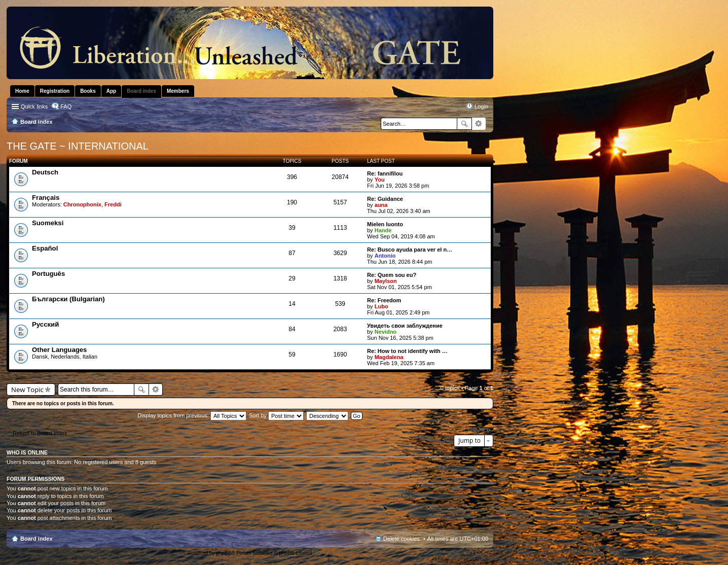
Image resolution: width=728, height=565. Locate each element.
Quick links (34, 107)
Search (464, 124)
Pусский (45, 324)
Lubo (381, 306)
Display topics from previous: (192, 415)
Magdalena (389, 357)
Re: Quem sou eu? (392, 275)
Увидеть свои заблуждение (405, 326)
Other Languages (59, 350)
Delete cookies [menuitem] (402, 539)
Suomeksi (48, 223)
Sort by (276, 415)
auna (381, 205)
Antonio (385, 256)
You (380, 180)
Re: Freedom (384, 300)
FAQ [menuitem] (66, 107)
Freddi (113, 204)
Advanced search (479, 124)
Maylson (386, 281)
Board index (37, 539)
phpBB (224, 553)
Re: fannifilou (385, 173)
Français (46, 198)
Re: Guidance (385, 199)
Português (48, 274)
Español (45, 248)
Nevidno (386, 332)
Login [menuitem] (481, 107)
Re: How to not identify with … (407, 351)
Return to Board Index (40, 433)
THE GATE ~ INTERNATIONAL (78, 146)
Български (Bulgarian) (68, 299)
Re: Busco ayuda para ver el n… (410, 250)
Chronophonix (82, 204)
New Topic (27, 390)
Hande (383, 230)
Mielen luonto (385, 224)
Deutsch (45, 172)
